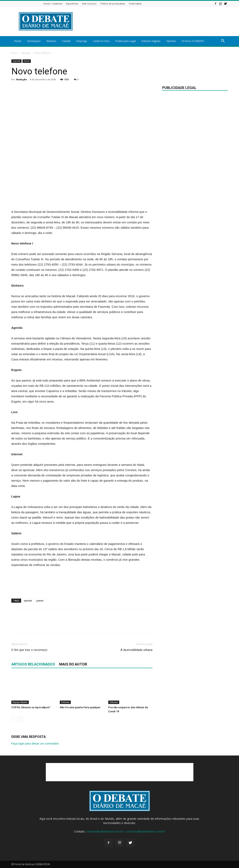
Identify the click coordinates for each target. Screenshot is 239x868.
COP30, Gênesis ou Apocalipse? (31, 707)
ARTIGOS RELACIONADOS (33, 664)
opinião (28, 601)
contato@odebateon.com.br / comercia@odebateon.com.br (125, 831)
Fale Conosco (89, 4)
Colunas (65, 702)
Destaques (34, 41)
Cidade (66, 41)
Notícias (51, 41)
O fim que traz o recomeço (29, 650)
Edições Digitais (151, 41)
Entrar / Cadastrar (53, 4)
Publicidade (135, 4)
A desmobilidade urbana (136, 650)
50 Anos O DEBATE (193, 41)
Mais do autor (73, 664)
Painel (27, 61)
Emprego (82, 41)
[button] (223, 41)
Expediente (72, 4)
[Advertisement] (154, 21)
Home (18, 41)
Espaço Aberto (20, 702)
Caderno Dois (101, 41)
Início (14, 53)
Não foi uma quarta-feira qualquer (80, 707)
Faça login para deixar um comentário (35, 744)
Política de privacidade (113, 4)
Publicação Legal (126, 41)
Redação (21, 79)
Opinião (171, 41)
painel (40, 601)
